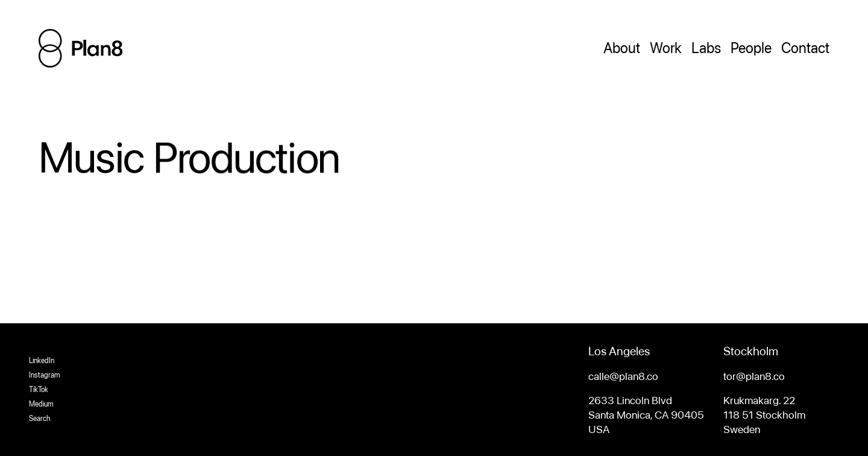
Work (666, 48)
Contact (805, 48)
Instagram (45, 375)
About (622, 48)
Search (39, 419)
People (751, 48)
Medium (41, 404)
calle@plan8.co (623, 376)
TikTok (39, 390)
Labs (706, 48)
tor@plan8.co (754, 376)
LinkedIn (42, 361)
